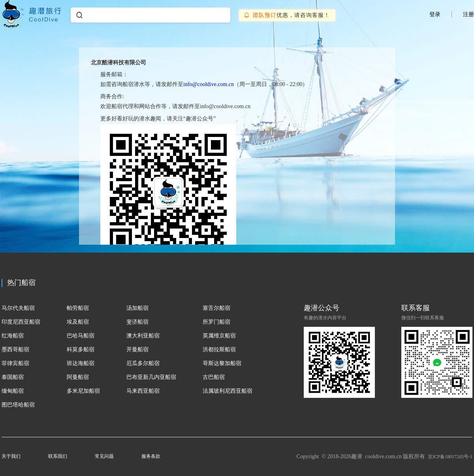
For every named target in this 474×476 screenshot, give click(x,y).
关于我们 (11, 456)
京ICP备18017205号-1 (450, 457)
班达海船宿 (81, 363)
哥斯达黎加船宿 (222, 363)
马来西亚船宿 (143, 391)
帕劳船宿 (78, 308)
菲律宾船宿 (15, 363)
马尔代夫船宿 (18, 308)
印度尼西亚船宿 (21, 322)
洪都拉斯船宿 (219, 350)
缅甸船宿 (13, 391)
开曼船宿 (137, 350)
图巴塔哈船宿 (18, 405)
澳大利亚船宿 (143, 336)
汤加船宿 (137, 308)
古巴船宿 (214, 377)
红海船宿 (13, 336)
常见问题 (104, 456)
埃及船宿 (78, 322)
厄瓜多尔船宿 (143, 363)
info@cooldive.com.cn (209, 84)
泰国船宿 (13, 377)
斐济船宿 (137, 322)
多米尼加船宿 (83, 391)
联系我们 (58, 456)
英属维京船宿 (219, 336)
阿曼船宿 (78, 377)
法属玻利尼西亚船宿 (228, 391)
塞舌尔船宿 (216, 308)
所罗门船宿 (216, 322)
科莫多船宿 (81, 350)
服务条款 (151, 456)
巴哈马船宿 (81, 336)
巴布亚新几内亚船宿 (151, 377)
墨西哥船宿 (15, 350)
